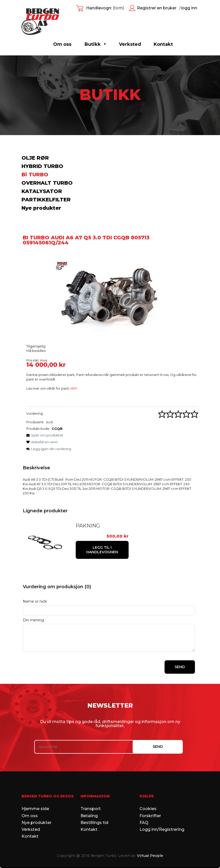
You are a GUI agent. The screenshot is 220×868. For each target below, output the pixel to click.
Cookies (148, 796)
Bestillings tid (94, 810)
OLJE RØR (35, 158)
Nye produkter (41, 208)
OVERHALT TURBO (47, 183)
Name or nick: (35, 589)
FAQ (144, 810)
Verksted (31, 817)
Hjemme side (35, 796)
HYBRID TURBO (42, 166)
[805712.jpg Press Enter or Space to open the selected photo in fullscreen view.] (109, 294)
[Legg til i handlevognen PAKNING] (165, 540)
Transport (91, 796)
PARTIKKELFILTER (46, 200)
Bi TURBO (35, 175)
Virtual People (150, 843)
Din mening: (34, 607)
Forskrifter (150, 803)
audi (49, 422)
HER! (73, 388)
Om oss (62, 44)
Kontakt (30, 824)
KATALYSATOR (42, 191)
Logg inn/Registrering (162, 817)
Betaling (89, 803)
